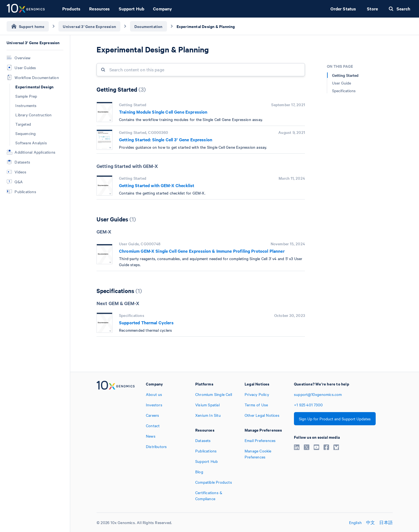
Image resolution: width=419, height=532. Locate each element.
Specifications (344, 91)
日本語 (386, 522)
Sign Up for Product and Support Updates (335, 419)
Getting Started (345, 75)
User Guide (342, 83)
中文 (370, 522)
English (355, 522)
